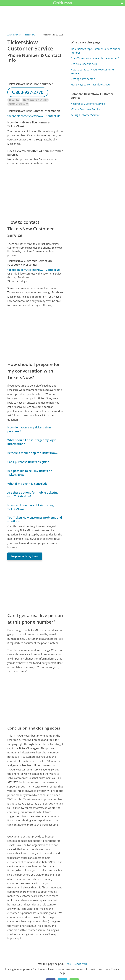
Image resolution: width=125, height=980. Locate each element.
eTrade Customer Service (86, 109)
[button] (122, 3)
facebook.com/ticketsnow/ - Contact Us (34, 116)
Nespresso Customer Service (88, 104)
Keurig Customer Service (85, 115)
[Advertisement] (35, 192)
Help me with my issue (25, 556)
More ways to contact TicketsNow (90, 85)
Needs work (80, 964)
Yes (69, 964)
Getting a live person (83, 79)
